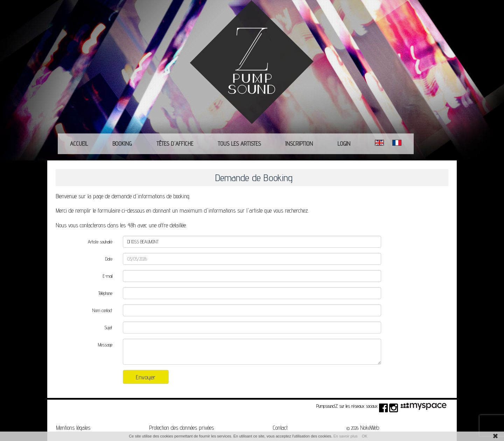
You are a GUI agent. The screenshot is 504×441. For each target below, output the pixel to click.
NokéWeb (370, 428)
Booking (122, 144)
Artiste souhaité (100, 242)
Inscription (299, 144)
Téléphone (105, 293)
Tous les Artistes (239, 144)
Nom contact (102, 310)
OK (365, 436)
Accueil (79, 144)
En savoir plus (345, 436)
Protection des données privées (181, 428)
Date (109, 259)
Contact (280, 428)
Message (105, 345)
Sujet (108, 328)
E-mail (108, 276)
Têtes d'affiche (175, 144)
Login (344, 144)
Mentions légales (73, 428)
